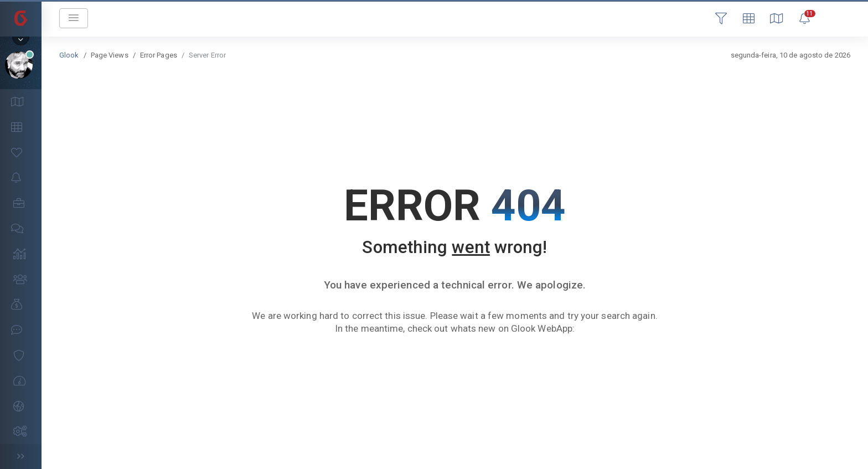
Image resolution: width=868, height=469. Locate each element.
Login (832, 18)
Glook (69, 55)
